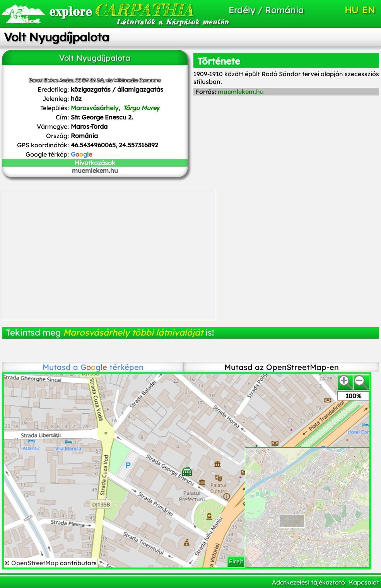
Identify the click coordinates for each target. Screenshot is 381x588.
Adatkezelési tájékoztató (308, 582)
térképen (112, 367)
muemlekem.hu (95, 170)
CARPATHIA (106, 10)
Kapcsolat (364, 582)
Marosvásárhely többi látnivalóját (133, 332)
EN (369, 10)
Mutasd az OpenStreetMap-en (282, 367)
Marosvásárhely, (115, 108)
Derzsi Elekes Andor (51, 80)
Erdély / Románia (266, 10)
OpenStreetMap (36, 563)
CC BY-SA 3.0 (89, 80)
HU (352, 10)
